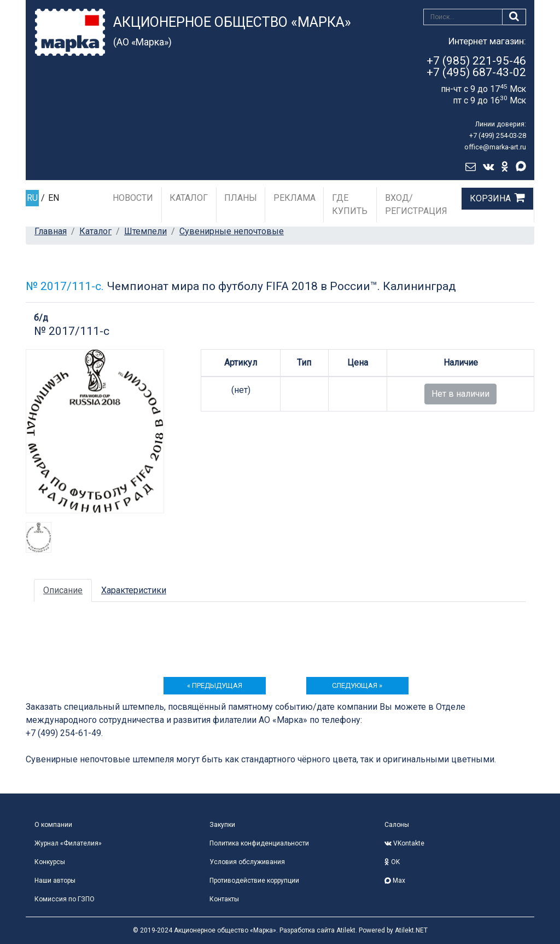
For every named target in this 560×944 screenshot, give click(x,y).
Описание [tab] (63, 590)
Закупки (222, 825)
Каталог (189, 198)
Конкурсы (50, 862)
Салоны (397, 825)
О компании (53, 825)
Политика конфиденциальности (259, 843)
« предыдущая (215, 685)
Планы (241, 198)
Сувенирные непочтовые (232, 231)
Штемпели (145, 231)
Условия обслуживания (247, 862)
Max (395, 881)
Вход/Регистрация (416, 204)
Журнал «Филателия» (68, 843)
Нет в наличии (460, 394)
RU (32, 198)
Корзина (490, 198)
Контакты (224, 899)
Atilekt (346, 930)
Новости (133, 198)
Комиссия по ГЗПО (65, 899)
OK (392, 862)
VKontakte (404, 843)
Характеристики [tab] (134, 590)
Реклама (294, 198)
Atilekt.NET (411, 930)
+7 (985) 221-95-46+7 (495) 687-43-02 (476, 66)
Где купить (350, 204)
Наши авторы (55, 881)
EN (54, 198)
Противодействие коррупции (254, 881)
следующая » (357, 685)
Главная (51, 231)
